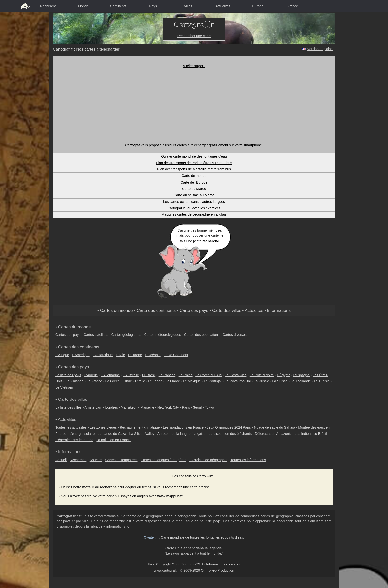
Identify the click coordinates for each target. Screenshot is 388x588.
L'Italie (140, 381)
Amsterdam (94, 407)
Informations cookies (222, 564)
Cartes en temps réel (121, 460)
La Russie (262, 381)
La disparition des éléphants (230, 434)
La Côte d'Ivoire (262, 375)
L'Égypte (284, 375)
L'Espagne (301, 375)
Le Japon (155, 381)
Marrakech (129, 407)
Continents (118, 6)
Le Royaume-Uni (238, 381)
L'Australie (131, 375)
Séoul (197, 407)
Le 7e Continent (176, 355)
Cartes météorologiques (163, 335)
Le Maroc (172, 381)
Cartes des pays (68, 335)
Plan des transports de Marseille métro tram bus (194, 169)
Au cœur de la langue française (182, 434)
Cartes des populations (202, 335)
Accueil (61, 460)
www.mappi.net (170, 496)
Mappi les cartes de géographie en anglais (194, 214)
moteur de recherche (99, 487)
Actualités (223, 6)
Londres (112, 407)
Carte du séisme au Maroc (194, 195)
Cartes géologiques (126, 335)
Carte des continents (156, 310)
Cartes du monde (117, 310)
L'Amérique (81, 355)
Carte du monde (194, 176)
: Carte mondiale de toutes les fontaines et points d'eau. (194, 537)
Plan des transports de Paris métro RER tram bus (194, 163)
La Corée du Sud (209, 375)
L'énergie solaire (82, 434)
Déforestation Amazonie (273, 434)
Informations (279, 310)
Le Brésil (149, 375)
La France (94, 381)
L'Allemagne (110, 375)
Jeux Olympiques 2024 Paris (229, 427)
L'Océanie (153, 355)
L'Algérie (91, 375)
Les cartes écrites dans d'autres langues (194, 202)
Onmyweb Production (218, 570)
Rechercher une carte (194, 36)
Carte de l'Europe (194, 182)
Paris (186, 407)
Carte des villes (227, 310)
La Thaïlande (301, 381)
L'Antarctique (103, 355)
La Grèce (113, 381)
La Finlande (74, 381)
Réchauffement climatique (140, 427)
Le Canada (167, 375)
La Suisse (280, 381)
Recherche (48, 6)
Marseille (147, 407)
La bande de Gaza (112, 434)
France (293, 6)
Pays (153, 6)
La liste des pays (68, 375)
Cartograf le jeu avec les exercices (194, 208)
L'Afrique (62, 355)
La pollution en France (113, 440)
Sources (96, 460)
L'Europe (135, 355)
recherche (211, 241)
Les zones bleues (103, 427)
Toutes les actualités (71, 427)
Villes (188, 6)
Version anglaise (320, 49)
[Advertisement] (194, 106)
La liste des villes (69, 407)
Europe (258, 6)
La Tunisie (322, 381)
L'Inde (127, 381)
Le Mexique (192, 381)
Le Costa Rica (236, 375)
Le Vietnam (64, 387)
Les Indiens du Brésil (311, 434)
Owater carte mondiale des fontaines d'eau (194, 156)
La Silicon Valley (142, 434)
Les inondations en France (183, 427)
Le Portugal (213, 381)
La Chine (186, 375)
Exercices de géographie (208, 460)
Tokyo (209, 407)
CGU (199, 564)
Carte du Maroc (194, 189)
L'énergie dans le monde (74, 440)
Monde (83, 6)
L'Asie (121, 355)
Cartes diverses (235, 335)
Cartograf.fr (63, 49)
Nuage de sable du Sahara (275, 427)
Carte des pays (194, 310)
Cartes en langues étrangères (163, 460)
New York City (168, 407)
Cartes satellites (96, 335)
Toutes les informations (248, 460)
